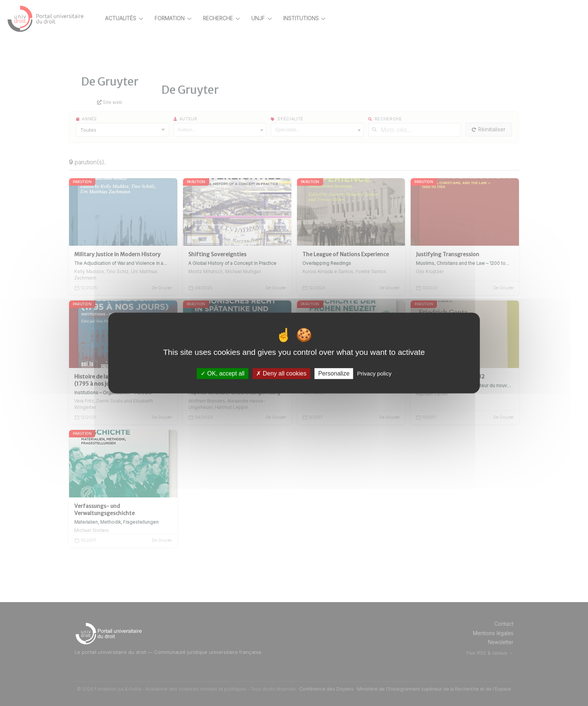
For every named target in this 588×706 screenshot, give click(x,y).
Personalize (334, 373)
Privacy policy (374, 373)
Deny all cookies (281, 373)
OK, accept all (223, 373)
